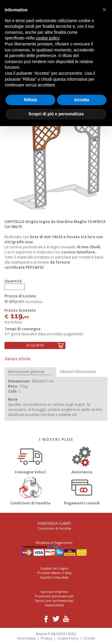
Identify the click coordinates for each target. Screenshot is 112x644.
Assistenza (82, 459)
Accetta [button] (82, 100)
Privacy (46, 638)
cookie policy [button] (48, 38)
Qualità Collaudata (54, 577)
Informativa (26, 638)
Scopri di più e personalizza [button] (56, 114)
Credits (89, 638)
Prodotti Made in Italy (54, 573)
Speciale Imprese (54, 592)
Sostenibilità (54, 605)
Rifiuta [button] (30, 100)
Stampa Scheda (17, 359)
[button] (104, 10)
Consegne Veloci (30, 459)
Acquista (35, 345)
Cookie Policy (68, 638)
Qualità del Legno (54, 568)
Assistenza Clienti (54, 523)
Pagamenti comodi (82, 490)
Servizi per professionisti (54, 601)
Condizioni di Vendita (30, 490)
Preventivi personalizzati (54, 596)
